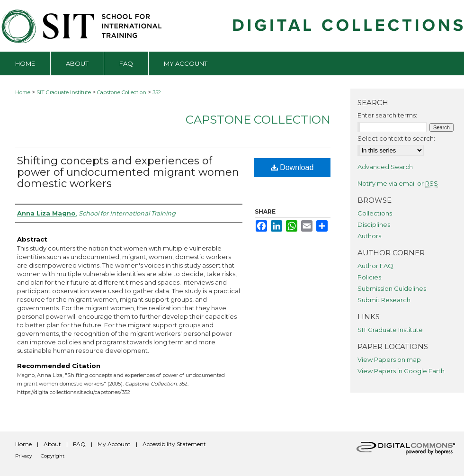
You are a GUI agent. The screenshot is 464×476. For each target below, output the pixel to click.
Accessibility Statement (174, 444)
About (52, 444)
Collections (375, 213)
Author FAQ (375, 266)
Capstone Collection (122, 92)
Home (23, 92)
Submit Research (384, 300)
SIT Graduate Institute (64, 92)
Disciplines (374, 225)
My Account (114, 444)
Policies (369, 277)
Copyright (53, 456)
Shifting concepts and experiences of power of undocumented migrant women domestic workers (128, 172)
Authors (369, 236)
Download (292, 167)
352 (157, 92)
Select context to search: (396, 138)
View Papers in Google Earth (401, 371)
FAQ (79, 444)
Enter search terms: (387, 115)
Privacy (23, 456)
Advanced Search (385, 167)
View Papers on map (389, 359)
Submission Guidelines (392, 288)
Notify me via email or (398, 183)
